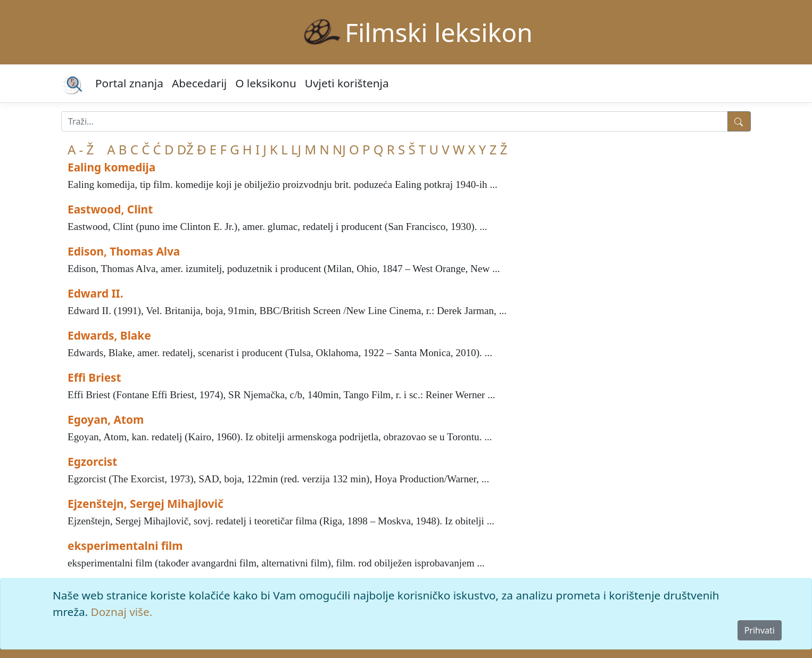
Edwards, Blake (109, 335)
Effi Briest (94, 377)
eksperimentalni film (125, 546)
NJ (339, 149)
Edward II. (96, 293)
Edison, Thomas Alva (124, 251)
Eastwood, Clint (110, 209)
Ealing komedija (111, 167)
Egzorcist (92, 462)
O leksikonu (266, 83)
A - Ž (81, 149)
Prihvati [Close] (760, 630)
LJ (296, 149)
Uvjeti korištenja (347, 83)
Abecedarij (199, 83)
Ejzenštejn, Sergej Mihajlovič (146, 504)
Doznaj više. (122, 612)
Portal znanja (129, 83)
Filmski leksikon (439, 32)
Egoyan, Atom (106, 420)
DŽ (185, 149)
